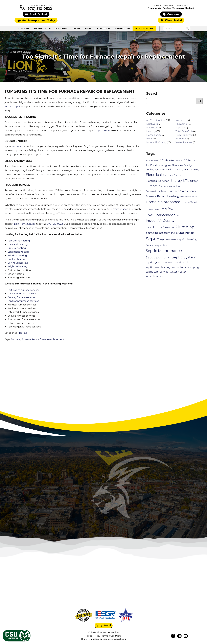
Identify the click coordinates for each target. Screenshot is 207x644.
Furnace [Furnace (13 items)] (152, 186)
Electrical (104, 28)
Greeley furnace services (21, 297)
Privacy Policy (93, 636)
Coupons (171, 14)
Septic (89, 28)
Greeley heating (17, 248)
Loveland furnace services (22, 294)
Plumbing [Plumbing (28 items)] (185, 227)
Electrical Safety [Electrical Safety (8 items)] (172, 175)
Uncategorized (184, 135)
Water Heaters (184, 142)
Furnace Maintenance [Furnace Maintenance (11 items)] (183, 191)
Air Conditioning (156, 120)
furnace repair (13, 106)
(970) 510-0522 (36, 8)
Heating (23, 333)
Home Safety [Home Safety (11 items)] (190, 202)
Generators (123, 28)
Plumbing (61, 28)
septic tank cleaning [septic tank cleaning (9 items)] (158, 267)
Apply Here (104, 625)
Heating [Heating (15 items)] (173, 196)
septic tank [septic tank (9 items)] (182, 263)
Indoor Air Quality (156, 142)
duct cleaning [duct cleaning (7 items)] (192, 170)
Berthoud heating (18, 263)
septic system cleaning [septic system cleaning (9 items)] (160, 263)
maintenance (120, 209)
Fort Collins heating (19, 241)
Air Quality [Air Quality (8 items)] (186, 165)
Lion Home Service (25, 224)
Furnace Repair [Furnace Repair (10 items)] (156, 196)
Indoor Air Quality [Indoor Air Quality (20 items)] (160, 221)
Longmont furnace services (23, 301)
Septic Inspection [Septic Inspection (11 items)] (157, 245)
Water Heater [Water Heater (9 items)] (178, 272)
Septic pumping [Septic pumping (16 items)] (158, 257)
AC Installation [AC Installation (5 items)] (152, 161)
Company (24, 28)
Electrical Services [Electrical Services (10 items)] (157, 181)
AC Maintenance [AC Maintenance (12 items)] (171, 160)
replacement (103, 131)
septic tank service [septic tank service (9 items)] (157, 272)
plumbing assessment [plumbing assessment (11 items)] (160, 233)
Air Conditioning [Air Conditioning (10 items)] (156, 165)
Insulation (181, 120)
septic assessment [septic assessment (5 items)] (168, 240)
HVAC (150, 139)
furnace (17, 146)
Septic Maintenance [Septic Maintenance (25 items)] (164, 251)
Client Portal (171, 20)
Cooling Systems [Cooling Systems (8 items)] (155, 169)
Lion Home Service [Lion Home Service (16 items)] (160, 227)
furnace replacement (52, 339)
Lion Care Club (144, 28)
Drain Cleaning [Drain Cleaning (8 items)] (175, 169)
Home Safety (154, 135)
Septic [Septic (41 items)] (152, 239)
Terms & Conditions (112, 636)
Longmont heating (18, 252)
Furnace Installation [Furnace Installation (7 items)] (156, 191)
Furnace (16, 339)
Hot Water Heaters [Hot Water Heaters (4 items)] (153, 209)
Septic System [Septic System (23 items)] (184, 257)
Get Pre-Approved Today (36, 20)
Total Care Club (184, 131)
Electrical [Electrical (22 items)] (154, 175)
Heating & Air (42, 28)
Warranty (181, 139)
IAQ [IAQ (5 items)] (178, 215)
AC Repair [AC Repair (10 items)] (190, 160)
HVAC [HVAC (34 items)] (167, 208)
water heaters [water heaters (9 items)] (154, 276)
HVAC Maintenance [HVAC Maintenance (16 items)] (161, 215)
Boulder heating (17, 259)
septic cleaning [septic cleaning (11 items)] (187, 240)
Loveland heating (18, 244)
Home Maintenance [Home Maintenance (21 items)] (163, 202)
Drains (76, 28)
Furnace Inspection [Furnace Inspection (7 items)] (169, 186)
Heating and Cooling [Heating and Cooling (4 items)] (189, 197)
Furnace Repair (30, 339)
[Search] (188, 29)
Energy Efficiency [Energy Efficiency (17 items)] (184, 181)
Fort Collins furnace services (23, 290)
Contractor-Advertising (114, 639)
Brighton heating (17, 267)
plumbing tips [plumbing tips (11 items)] (185, 233)
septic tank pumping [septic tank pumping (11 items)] (185, 267)
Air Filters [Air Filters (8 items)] (174, 165)
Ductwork (152, 124)
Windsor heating (17, 255)
